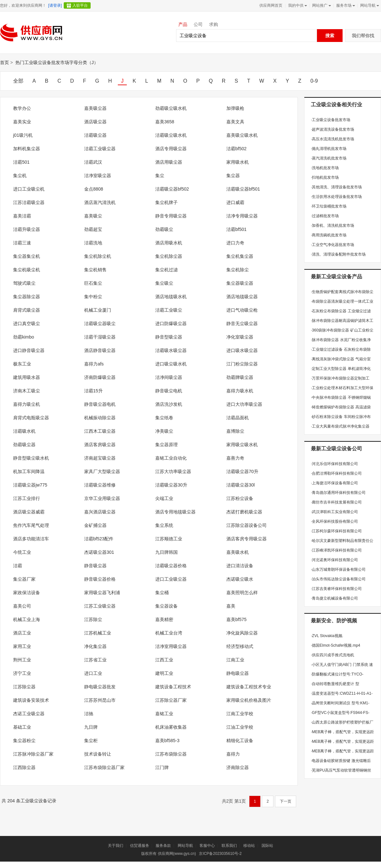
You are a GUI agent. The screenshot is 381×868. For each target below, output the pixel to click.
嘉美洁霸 (22, 216)
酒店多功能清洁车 (31, 539)
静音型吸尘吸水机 (31, 458)
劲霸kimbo (24, 337)
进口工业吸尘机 (29, 189)
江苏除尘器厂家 (171, 700)
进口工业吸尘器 (171, 579)
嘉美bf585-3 (167, 741)
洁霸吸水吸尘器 (171, 350)
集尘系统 (164, 525)
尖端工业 (164, 498)
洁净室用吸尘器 (171, 646)
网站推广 (321, 5)
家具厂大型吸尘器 (102, 471)
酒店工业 (22, 633)
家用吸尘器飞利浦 (102, 593)
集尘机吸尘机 (27, 270)
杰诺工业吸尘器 (29, 714)
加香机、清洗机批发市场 (332, 225)
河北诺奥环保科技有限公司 (334, 560)
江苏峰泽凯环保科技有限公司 (336, 550)
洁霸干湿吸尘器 (100, 337)
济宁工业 (22, 673)
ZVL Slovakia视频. (327, 636)
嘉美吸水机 (238, 552)
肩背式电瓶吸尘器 (31, 418)
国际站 (267, 846)
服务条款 (163, 846)
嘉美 (231, 606)
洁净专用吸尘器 (242, 216)
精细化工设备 (240, 741)
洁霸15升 (93, 391)
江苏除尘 (93, 619)
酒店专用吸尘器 (171, 149)
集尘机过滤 (166, 270)
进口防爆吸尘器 (171, 323)
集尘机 (20, 176)
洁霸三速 (22, 243)
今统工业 (22, 552)
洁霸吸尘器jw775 (30, 485)
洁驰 (89, 714)
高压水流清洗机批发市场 (332, 139)
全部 (18, 81)
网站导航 (369, 5)
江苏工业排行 (27, 498)
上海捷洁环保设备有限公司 (334, 483)
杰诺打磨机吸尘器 (244, 512)
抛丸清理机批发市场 (329, 149)
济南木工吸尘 (27, 391)
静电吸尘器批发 (100, 687)
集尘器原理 (166, 445)
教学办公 (22, 108)
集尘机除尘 (238, 270)
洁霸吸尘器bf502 (172, 189)
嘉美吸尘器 (95, 108)
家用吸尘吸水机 (242, 445)
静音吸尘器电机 (100, 404)
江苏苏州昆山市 (100, 700)
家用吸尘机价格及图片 (249, 700)
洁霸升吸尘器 (27, 229)
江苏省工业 (95, 660)
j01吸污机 (23, 135)
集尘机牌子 (166, 202)
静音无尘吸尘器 (242, 323)
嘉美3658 (165, 122)
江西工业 (164, 660)
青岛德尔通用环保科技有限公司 (338, 493)
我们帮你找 (363, 36)
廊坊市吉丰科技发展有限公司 (336, 502)
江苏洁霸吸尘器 (29, 202)
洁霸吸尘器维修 (100, 485)
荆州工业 (22, 660)
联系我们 (229, 846)
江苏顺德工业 (169, 539)
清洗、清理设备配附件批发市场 (338, 254)
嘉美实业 (22, 122)
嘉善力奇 (235, 458)
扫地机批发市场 (325, 177)
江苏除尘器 (24, 687)
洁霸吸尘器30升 (171, 485)
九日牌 (91, 727)
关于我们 (116, 846)
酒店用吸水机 (169, 243)
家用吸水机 (238, 162)
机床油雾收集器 (171, 727)
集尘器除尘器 (27, 297)
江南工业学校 (240, 714)
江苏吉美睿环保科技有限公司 (336, 589)
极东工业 (22, 364)
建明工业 (164, 673)
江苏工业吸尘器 (100, 606)
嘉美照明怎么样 (242, 593)
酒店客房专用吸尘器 (247, 539)
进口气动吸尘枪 (242, 310)
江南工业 (235, 660)
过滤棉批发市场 (325, 216)
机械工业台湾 (169, 633)
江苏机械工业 (98, 633)
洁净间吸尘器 (169, 377)
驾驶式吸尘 (24, 283)
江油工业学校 (240, 727)
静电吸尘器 (238, 673)
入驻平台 (80, 5)
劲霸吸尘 (164, 229)
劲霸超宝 (93, 229)
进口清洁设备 (240, 566)
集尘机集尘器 (240, 256)
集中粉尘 (93, 297)
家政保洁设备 (27, 593)
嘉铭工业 (164, 714)
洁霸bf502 (236, 149)
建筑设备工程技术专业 (249, 687)
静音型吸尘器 (169, 337)
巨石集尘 (93, 283)
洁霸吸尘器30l (241, 485)
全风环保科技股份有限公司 (334, 521)
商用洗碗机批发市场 (329, 235)
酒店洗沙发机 (169, 404)
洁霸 (18, 566)
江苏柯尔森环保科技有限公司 (336, 531)
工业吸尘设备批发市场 (331, 120)
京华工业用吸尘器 (102, 498)
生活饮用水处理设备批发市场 (336, 197)
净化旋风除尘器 (242, 633)
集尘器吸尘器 (240, 283)
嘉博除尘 (235, 431)
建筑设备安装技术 (31, 700)
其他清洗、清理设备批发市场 (336, 187)
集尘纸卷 (164, 418)
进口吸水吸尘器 (242, 350)
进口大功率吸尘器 (244, 404)
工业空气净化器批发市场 (332, 245)
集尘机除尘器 (169, 256)
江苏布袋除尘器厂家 (104, 767)
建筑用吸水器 (27, 377)
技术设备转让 (98, 754)
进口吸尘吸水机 (171, 364)
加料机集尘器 (27, 149)
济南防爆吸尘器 (100, 377)
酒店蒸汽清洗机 (100, 202)
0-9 (314, 81)
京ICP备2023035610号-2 (220, 854)
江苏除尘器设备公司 (247, 525)
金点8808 (94, 189)
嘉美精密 (164, 619)
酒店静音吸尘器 (100, 350)
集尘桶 (162, 593)
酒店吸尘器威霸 (29, 512)
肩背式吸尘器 (27, 310)
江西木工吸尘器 (100, 431)
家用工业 (22, 646)
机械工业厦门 (98, 310)
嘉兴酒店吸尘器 (100, 512)
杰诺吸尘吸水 (240, 579)
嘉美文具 (235, 122)
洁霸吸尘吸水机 (171, 135)
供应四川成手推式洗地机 (332, 655)
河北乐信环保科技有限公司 (334, 464)
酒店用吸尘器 (169, 162)
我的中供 (297, 5)
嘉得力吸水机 (240, 391)
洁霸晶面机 (238, 418)
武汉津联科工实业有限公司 (334, 512)
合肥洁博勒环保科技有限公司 (336, 473)
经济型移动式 (240, 646)
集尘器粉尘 (24, 741)
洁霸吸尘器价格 (171, 566)
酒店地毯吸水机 (171, 297)
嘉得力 (233, 754)
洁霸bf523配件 (99, 539)
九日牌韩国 (166, 552)
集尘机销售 (95, 270)
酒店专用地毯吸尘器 (175, 512)
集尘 (160, 176)
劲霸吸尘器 (24, 445)
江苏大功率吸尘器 (173, 471)
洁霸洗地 (93, 243)
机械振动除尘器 (100, 418)
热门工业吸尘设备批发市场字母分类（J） (57, 62)
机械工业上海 (27, 619)
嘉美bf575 (236, 619)
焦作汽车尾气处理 (31, 525)
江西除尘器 (24, 767)
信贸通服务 (140, 846)
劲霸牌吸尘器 (240, 377)
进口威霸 (235, 202)
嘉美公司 (22, 606)
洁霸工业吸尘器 (100, 149)
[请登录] (55, 5)
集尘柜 (91, 741)
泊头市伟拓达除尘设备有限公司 (338, 579)
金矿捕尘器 (95, 525)
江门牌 (162, 767)
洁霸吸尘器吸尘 (100, 323)
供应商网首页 (271, 5)
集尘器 (233, 176)
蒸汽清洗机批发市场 (329, 158)
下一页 (286, 801)
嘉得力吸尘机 (27, 404)
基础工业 (22, 727)
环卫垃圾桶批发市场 (329, 206)
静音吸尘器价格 (100, 579)
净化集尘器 (95, 646)
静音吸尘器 (95, 566)
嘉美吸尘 (93, 216)
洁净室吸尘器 (98, 176)
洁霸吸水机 (24, 431)
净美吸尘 (164, 431)
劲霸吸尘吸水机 (171, 108)
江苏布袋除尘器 (171, 754)
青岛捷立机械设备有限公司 (334, 598)
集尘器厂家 (24, 579)
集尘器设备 (166, 606)
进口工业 (93, 673)
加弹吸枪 (235, 108)
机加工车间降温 (29, 471)
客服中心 (207, 846)
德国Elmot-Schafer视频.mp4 (336, 645)
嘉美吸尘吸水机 (242, 135)
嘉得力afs (94, 364)
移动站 (249, 846)
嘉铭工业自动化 (171, 458)
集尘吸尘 (164, 283)
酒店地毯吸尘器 (242, 297)
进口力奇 (235, 243)
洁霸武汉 (93, 162)
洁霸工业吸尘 (169, 310)
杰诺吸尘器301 (99, 552)
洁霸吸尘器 (95, 135)
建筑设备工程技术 (173, 687)
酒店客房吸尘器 (100, 445)
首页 (4, 62)
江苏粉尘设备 (240, 498)
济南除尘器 (238, 767)
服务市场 (345, 5)
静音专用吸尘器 (171, 216)
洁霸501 (21, 162)
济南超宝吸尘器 (100, 458)
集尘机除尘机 (98, 256)
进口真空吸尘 (27, 323)
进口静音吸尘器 (29, 350)
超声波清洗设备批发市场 (332, 129)
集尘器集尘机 (27, 256)
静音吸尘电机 (169, 391)
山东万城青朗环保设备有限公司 (338, 569)
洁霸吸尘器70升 (242, 471)
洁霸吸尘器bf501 (243, 189)
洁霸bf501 (236, 229)
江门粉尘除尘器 (242, 364)
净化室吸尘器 (240, 337)
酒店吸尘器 (95, 122)
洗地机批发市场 (325, 168)
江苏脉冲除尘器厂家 (33, 754)
